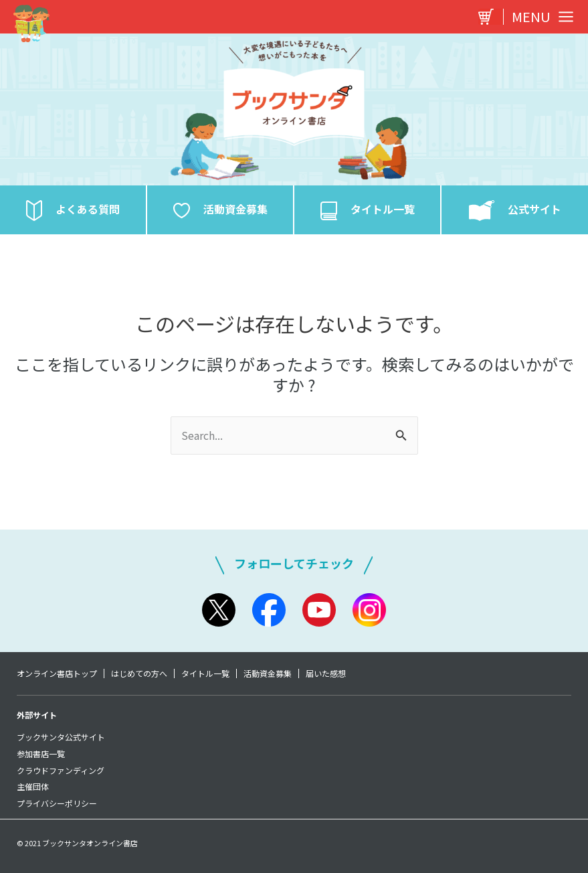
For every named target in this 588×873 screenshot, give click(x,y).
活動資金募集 (268, 673)
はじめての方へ (139, 673)
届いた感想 (326, 673)
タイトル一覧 (205, 673)
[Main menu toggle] (539, 17)
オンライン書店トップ (57, 673)
